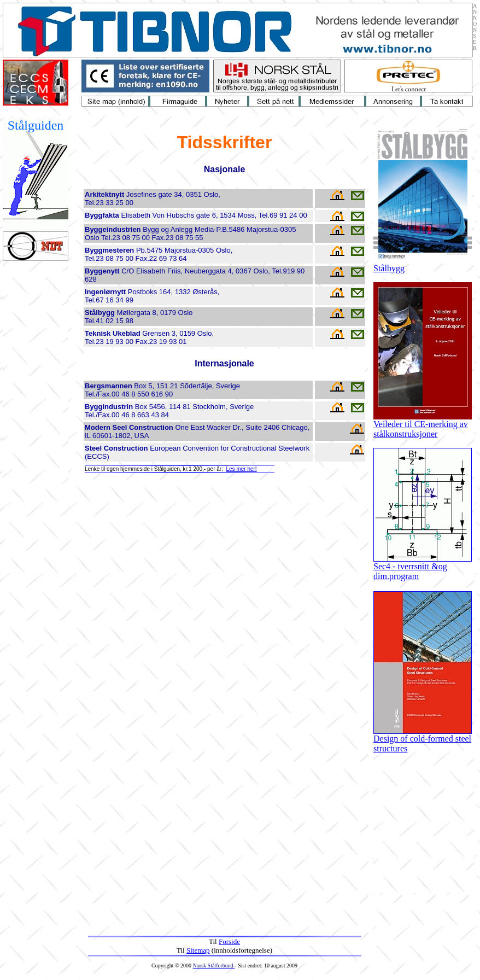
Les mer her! (241, 469)
